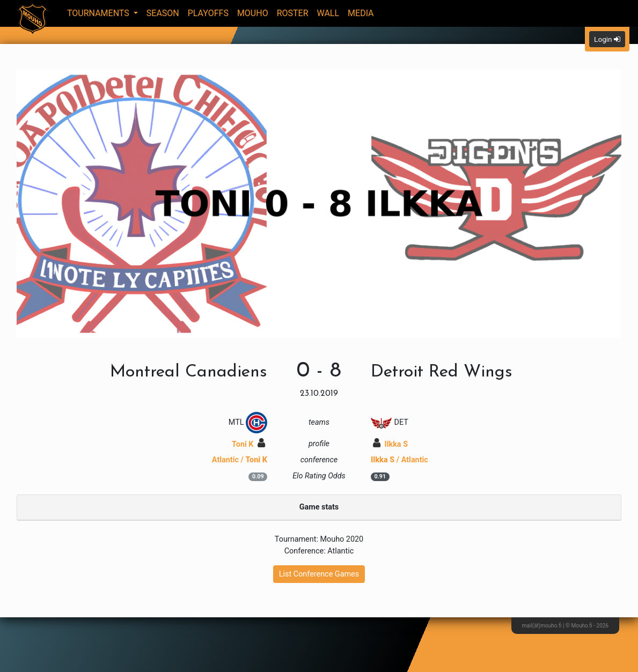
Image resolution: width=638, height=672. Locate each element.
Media (361, 13)
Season (163, 13)
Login (607, 39)
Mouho (253, 13)
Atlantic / (240, 460)
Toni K (248, 444)
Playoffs (208, 13)
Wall (328, 13)
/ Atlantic (399, 460)
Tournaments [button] (99, 13)
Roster (293, 13)
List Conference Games (319, 574)
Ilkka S (390, 444)
